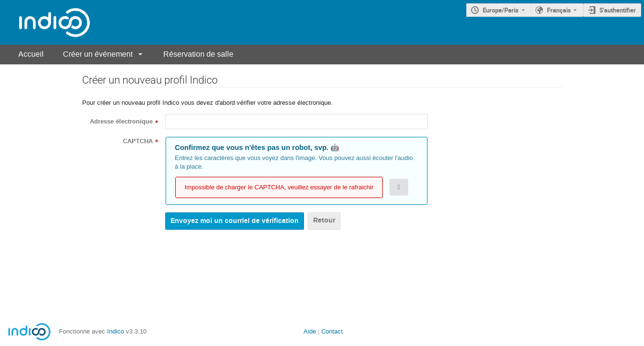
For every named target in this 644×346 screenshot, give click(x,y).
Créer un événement (98, 54)
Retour (324, 220)
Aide (310, 331)
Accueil (31, 54)
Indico (115, 331)
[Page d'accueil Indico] (45, 22)
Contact (332, 331)
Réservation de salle (198, 54)
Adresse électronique (121, 122)
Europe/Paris (501, 10)
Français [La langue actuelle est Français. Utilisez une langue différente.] (559, 10)
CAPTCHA (138, 141)
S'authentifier (618, 10)
